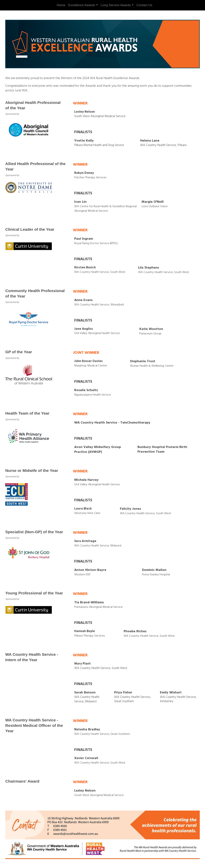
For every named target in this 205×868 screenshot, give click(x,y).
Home (61, 5)
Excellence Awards (82, 5)
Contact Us (144, 5)
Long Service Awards (116, 5)
